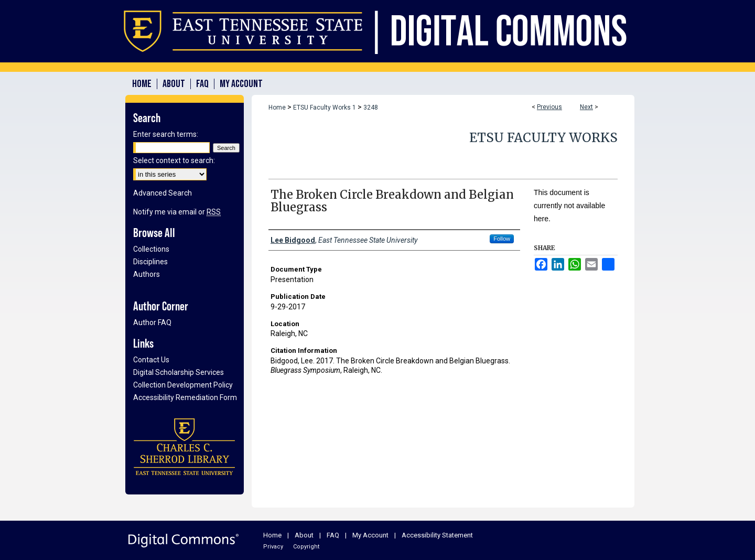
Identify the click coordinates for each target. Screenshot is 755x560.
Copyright (306, 547)
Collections (151, 249)
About (304, 535)
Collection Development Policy (183, 385)
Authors (147, 274)
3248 (371, 107)
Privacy (273, 547)
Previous (549, 107)
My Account (370, 535)
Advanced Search (163, 193)
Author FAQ (152, 322)
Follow (502, 239)
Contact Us (151, 360)
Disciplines (150, 262)
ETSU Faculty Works (543, 138)
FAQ (333, 535)
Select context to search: (174, 160)
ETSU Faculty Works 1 (325, 107)
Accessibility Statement (437, 535)
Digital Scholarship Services (179, 372)
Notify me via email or (177, 212)
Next (586, 107)
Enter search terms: (166, 134)
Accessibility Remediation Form (185, 397)
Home (277, 107)
